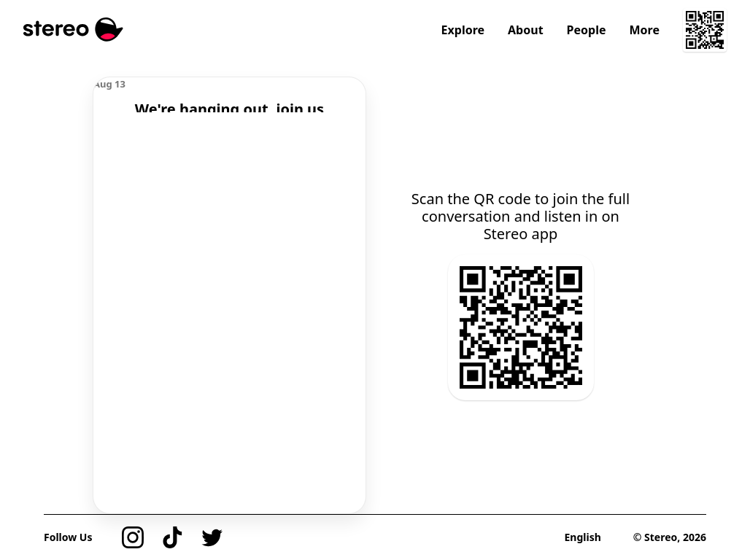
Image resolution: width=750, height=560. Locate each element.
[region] (229, 95)
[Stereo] (73, 30)
